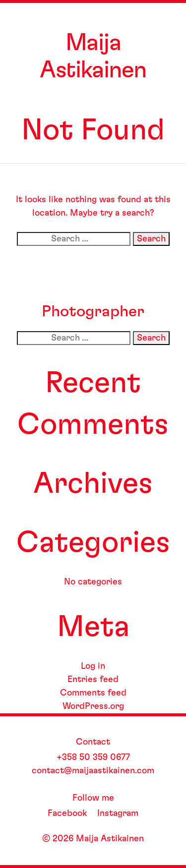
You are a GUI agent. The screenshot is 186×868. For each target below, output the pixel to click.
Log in (93, 666)
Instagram (118, 813)
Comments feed (93, 693)
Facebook (67, 813)
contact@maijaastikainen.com (93, 771)
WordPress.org (93, 706)
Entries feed (93, 680)
